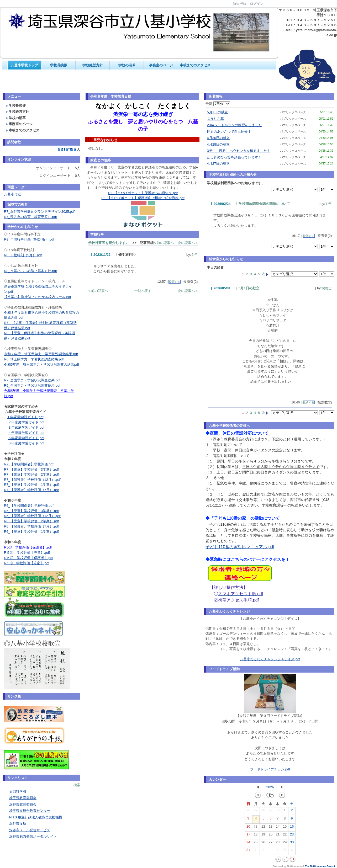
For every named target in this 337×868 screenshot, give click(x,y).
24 (248, 843)
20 (271, 835)
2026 (270, 787)
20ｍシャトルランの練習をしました (234, 125)
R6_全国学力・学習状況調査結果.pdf (32, 385)
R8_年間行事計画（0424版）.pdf (29, 239)
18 (256, 835)
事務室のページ (161, 65)
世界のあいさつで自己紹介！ (229, 132)
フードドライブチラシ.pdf (270, 769)
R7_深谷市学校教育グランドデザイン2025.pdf (39, 212)
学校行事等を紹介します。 (109, 243)
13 (271, 828)
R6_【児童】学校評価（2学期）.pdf (31, 521)
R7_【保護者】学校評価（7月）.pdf (31, 490)
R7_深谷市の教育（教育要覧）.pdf (30, 217)
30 (278, 811)
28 (263, 811)
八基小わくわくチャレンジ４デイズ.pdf (270, 659)
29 (271, 811)
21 (278, 835)
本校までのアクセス (195, 65)
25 (256, 843)
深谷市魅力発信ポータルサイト (33, 836)
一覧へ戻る (143, 291)
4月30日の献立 (218, 138)
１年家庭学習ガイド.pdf (25, 417)
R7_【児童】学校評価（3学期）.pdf (31, 469)
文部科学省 (18, 792)
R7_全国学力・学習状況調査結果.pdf (32, 380)
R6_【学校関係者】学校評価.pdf (29, 506)
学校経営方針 (93, 65)
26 (248, 811)
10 (248, 828)
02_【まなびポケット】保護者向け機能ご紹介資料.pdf (143, 198)
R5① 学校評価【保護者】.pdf (28, 547)
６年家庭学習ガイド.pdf (26, 443)
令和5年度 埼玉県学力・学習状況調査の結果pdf (41, 364)
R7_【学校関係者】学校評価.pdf (29, 464)
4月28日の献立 (218, 144)
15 (285, 828)
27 (256, 811)
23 (292, 835)
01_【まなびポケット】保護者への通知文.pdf (143, 193)
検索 (77, 785)
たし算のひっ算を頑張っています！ (234, 157)
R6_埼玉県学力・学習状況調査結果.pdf (34, 359)
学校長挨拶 (59, 65)
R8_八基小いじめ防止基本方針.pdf (30, 271)
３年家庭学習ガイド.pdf (26, 427)
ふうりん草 (215, 119)
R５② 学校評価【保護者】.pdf (29, 558)
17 (248, 835)
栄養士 (327, 288)
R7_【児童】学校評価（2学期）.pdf (31, 474)
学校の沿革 (127, 65)
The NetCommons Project (320, 866)
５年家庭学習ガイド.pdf (26, 438)
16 (292, 828)
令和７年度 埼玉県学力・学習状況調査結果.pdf (41, 354)
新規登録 (240, 4)
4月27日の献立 (218, 164)
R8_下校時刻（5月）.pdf (23, 255)
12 (263, 828)
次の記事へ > (188, 243)
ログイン (257, 4)
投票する (175, 282)
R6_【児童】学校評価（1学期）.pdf (31, 532)
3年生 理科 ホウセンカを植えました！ (238, 151)
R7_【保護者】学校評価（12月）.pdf (32, 480)
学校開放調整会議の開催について (264, 204)
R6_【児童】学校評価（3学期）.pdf (31, 511)
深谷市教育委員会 (23, 804)
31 (248, 851)
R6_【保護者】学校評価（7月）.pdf (31, 526)
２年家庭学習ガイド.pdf (26, 422)
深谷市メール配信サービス (30, 830)
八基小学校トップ (24, 65)
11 (256, 828)
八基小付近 (12, 194)
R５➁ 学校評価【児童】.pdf (27, 563)
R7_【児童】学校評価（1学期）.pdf (31, 485)
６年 (194, 255)
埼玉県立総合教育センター (30, 811)
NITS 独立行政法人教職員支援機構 (36, 817)
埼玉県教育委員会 (23, 798)
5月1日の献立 (217, 112)
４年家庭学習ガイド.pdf (26, 433)
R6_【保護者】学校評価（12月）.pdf (32, 516)
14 (278, 828)
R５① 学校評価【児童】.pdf (27, 553)
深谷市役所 (18, 824)
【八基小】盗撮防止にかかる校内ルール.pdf (38, 297)
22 (285, 835)
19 (263, 835)
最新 (218, 104)
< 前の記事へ (164, 243)
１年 (328, 204)
